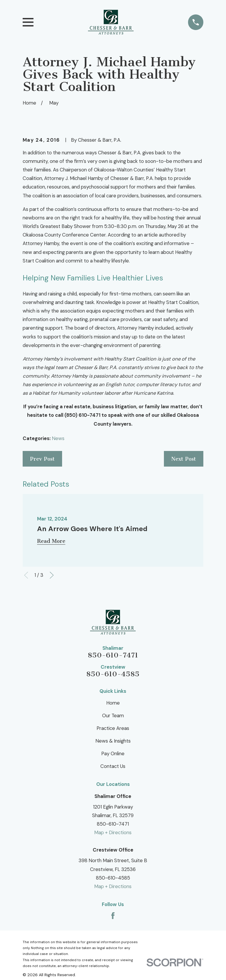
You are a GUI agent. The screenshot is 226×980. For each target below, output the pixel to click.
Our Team (113, 715)
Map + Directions (113, 832)
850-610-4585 (113, 674)
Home (113, 703)
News (58, 438)
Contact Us (113, 766)
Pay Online (113, 753)
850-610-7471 (113, 655)
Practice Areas (113, 728)
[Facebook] (113, 916)
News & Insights (113, 741)
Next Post (184, 459)
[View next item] (52, 575)
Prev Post (42, 459)
